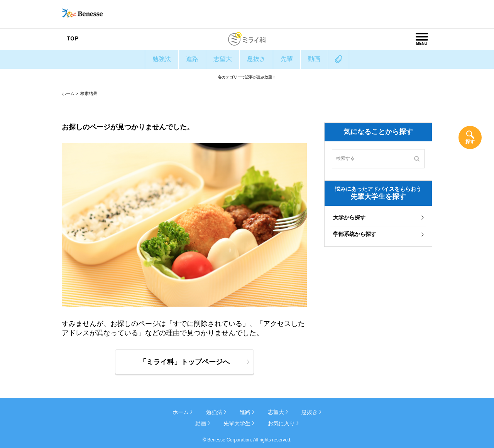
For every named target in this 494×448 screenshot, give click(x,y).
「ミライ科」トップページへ (184, 362)
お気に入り (281, 423)
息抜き (256, 59)
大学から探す (349, 217)
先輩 (287, 59)
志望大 (223, 59)
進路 (192, 59)
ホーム (68, 93)
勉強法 (162, 59)
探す (470, 142)
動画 (314, 59)
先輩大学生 (237, 423)
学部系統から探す (355, 234)
